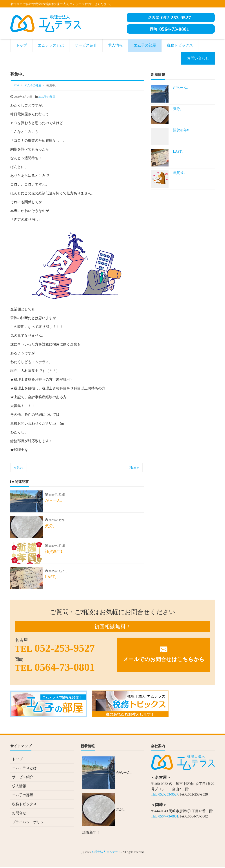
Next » (134, 467)
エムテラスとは (51, 45)
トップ (21, 45)
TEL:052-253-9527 (165, 796)
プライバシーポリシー (30, 823)
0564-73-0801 (170, 29)
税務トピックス (180, 45)
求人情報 (115, 45)
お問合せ (19, 814)
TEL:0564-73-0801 (165, 818)
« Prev (19, 467)
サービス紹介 (86, 45)
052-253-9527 (170, 18)
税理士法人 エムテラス (106, 853)
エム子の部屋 (145, 45)
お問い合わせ (198, 58)
